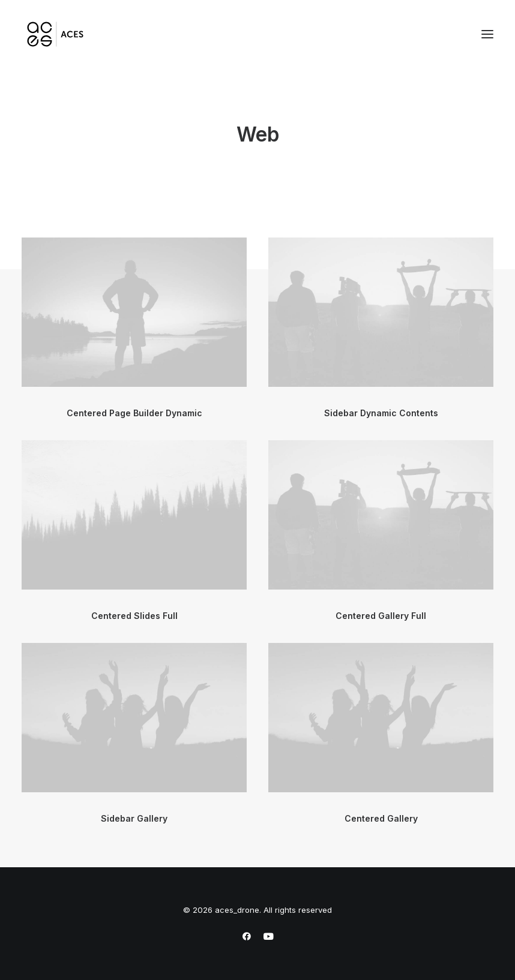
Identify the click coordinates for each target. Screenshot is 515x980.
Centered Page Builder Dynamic (134, 413)
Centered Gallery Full (381, 616)
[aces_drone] (55, 34)
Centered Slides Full (134, 616)
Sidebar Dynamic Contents (381, 413)
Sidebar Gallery (134, 818)
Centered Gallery (381, 818)
